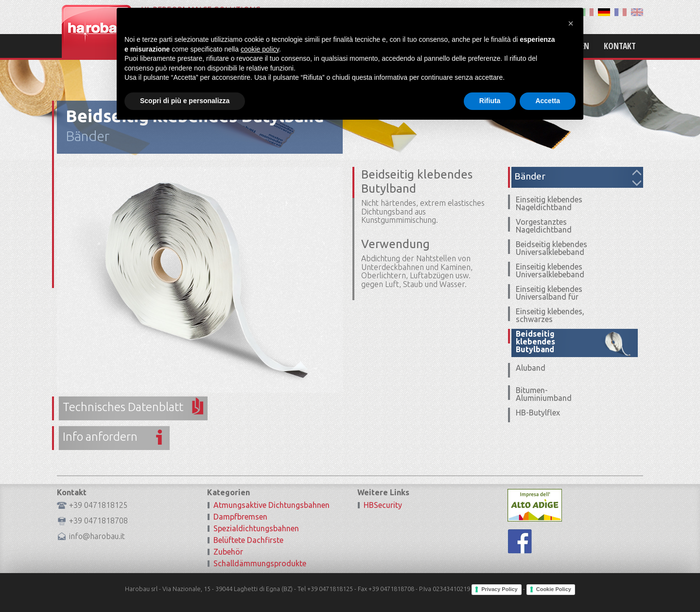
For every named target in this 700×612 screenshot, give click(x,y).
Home (404, 46)
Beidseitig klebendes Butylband (535, 342)
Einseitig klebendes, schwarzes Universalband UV (550, 319)
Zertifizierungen (557, 46)
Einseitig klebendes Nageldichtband (549, 203)
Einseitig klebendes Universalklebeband (550, 270)
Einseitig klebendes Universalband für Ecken (549, 297)
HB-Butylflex (538, 413)
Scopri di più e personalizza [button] (185, 585)
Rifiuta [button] (490, 585)
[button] (571, 508)
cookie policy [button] (260, 534)
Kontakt (620, 46)
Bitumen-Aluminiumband (544, 394)
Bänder (87, 136)
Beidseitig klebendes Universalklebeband (551, 248)
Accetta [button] (548, 585)
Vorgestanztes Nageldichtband (544, 226)
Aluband (531, 368)
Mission (444, 46)
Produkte (492, 46)
